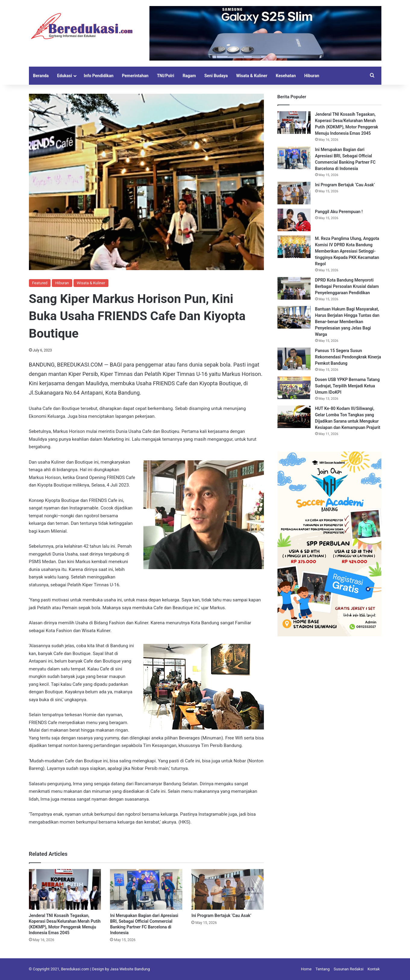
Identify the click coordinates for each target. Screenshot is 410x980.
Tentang (322, 969)
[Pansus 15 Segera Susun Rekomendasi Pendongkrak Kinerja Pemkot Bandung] (294, 359)
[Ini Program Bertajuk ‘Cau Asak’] (227, 889)
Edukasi (65, 76)
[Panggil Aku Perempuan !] (294, 220)
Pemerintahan (135, 76)
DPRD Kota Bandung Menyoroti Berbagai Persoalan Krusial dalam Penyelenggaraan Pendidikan (347, 286)
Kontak (374, 969)
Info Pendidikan (99, 76)
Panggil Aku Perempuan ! (339, 212)
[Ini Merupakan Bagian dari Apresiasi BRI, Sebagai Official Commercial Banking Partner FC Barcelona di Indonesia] (146, 889)
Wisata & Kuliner (252, 76)
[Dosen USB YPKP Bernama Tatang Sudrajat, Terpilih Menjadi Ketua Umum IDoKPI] (294, 388)
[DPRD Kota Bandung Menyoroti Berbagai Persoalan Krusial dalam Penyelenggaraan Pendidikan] (294, 288)
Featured (40, 283)
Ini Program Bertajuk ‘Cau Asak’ (222, 915)
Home (306, 969)
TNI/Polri (166, 76)
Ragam (189, 76)
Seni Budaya (216, 76)
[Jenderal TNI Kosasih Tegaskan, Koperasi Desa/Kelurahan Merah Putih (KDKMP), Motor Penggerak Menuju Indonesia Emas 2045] (65, 889)
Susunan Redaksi (349, 969)
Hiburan (312, 76)
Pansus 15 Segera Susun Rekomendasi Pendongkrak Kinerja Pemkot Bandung (348, 357)
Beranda (41, 76)
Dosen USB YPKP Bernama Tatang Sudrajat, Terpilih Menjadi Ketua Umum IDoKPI (347, 386)
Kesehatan (286, 76)
